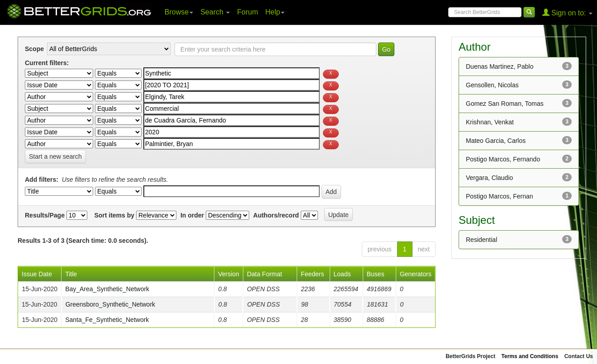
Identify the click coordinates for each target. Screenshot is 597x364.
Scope (34, 49)
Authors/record (276, 215)
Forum (247, 12)
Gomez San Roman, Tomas (505, 104)
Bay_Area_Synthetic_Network (107, 289)
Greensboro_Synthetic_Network (110, 304)
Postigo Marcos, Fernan (500, 196)
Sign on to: (567, 12)
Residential (481, 240)
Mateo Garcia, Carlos (496, 141)
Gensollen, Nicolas (492, 85)
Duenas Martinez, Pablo (500, 66)
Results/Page (45, 215)
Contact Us (579, 356)
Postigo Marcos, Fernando (503, 159)
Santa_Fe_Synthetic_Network (107, 320)
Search (215, 12)
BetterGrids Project (470, 356)
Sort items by (114, 215)
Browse (179, 12)
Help (275, 12)
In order (192, 215)
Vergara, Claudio (489, 178)
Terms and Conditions (530, 356)
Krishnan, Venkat (490, 122)
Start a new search (55, 156)
